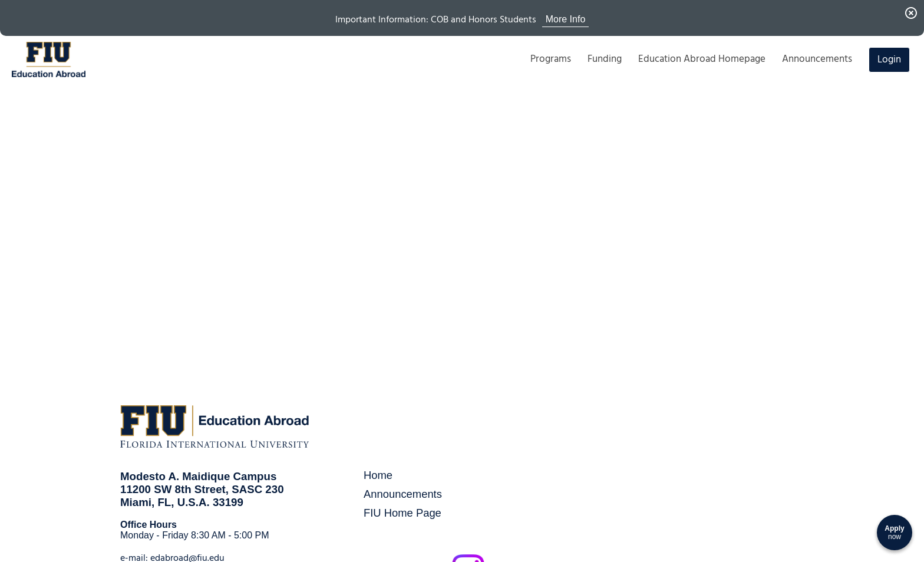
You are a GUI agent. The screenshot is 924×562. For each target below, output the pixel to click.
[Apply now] (895, 533)
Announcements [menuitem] (817, 59)
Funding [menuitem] (605, 59)
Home (378, 475)
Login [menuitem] (889, 59)
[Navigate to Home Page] (49, 59)
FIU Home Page (402, 513)
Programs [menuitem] (551, 59)
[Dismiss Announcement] (911, 13)
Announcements (403, 494)
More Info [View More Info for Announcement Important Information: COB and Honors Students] (566, 19)
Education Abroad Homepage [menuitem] (702, 59)
